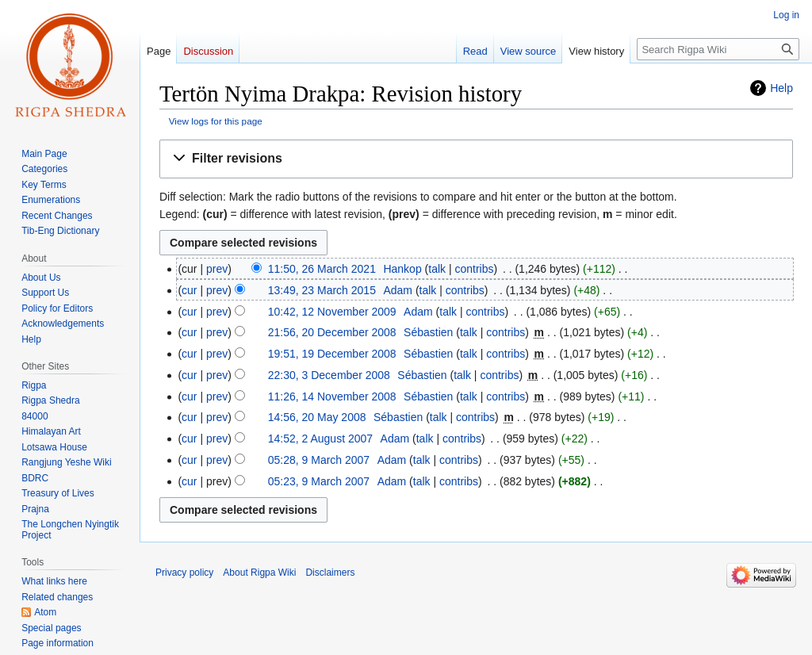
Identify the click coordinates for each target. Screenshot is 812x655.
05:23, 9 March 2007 (319, 481)
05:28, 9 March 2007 (319, 460)
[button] (476, 159)
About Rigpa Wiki (259, 573)
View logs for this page (216, 121)
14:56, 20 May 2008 (317, 417)
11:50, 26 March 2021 (322, 269)
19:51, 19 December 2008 (332, 354)
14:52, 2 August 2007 (320, 439)
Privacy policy (184, 573)
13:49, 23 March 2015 (322, 290)
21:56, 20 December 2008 (332, 332)
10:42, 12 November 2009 (332, 312)
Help (781, 88)
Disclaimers (330, 573)
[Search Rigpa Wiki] (718, 49)
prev (217, 269)
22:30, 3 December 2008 (329, 375)
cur (189, 290)
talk (437, 269)
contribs (474, 269)
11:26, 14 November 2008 (332, 396)
